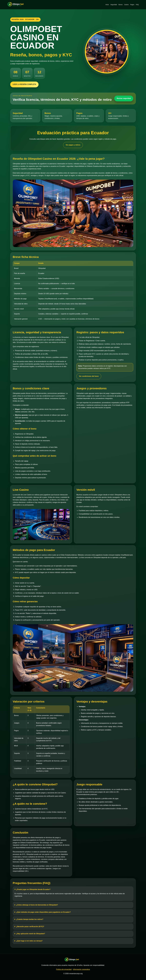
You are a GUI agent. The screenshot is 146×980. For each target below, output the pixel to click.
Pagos (132, 5)
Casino (126, 5)
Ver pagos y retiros (73, 145)
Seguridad (114, 5)
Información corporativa (81, 969)
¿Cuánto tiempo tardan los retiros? (30, 919)
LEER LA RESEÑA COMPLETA (24, 84)
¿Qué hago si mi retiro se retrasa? (29, 941)
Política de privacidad (64, 969)
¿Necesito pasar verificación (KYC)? (30, 927)
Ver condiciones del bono (89, 376)
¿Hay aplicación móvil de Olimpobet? (31, 934)
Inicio (107, 5)
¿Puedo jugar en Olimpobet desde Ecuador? (33, 889)
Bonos (121, 5)
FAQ (137, 5)
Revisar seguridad (124, 98)
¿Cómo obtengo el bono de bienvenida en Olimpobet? (37, 905)
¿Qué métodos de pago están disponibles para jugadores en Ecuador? (43, 912)
